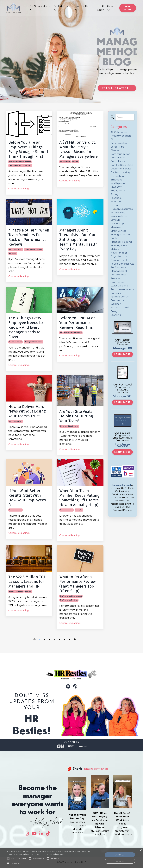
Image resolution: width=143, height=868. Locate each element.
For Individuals (62, 8)
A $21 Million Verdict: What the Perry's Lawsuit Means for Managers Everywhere (78, 149)
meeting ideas (120, 257)
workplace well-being (121, 331)
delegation (118, 181)
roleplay (13, 253)
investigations (119, 225)
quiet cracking (120, 305)
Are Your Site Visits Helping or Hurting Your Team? (76, 416)
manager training (122, 253)
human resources (122, 217)
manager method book (121, 247)
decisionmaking (121, 177)
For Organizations (40, 8)
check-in (116, 152)
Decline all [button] (120, 861)
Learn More (123, 377)
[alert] (71, 858)
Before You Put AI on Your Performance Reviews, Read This (78, 323)
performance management (20, 162)
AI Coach (101, 8)
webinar (116, 325)
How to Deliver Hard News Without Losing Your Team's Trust (27, 411)
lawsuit (75, 162)
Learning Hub (82, 8)
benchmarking (120, 144)
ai (61, 333)
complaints (118, 161)
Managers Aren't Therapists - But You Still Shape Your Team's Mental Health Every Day (78, 240)
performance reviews (33, 249)
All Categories (119, 132)
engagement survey (119, 199)
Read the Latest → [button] (117, 88)
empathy (116, 193)
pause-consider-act (121, 279)
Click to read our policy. (55, 854)
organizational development (120, 271)
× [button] (141, 850)
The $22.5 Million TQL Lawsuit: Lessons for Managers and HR (27, 582)
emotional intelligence (118, 187)
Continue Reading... (19, 189)
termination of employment (20, 165)
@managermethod (96, 769)
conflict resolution (122, 168)
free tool (116, 209)
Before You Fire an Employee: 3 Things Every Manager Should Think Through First (28, 149)
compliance (65, 162)
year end (116, 337)
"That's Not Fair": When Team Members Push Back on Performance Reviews (29, 237)
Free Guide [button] (128, 8)
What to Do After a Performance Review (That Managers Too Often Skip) (78, 584)
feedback (117, 205)
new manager (119, 265)
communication (16, 249)
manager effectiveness (33, 342)
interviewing (118, 221)
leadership (118, 233)
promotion (117, 301)
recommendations (123, 309)
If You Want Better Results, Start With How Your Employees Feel (27, 498)
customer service (122, 173)
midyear (116, 261)
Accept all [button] (120, 855)
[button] (49, 863)
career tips (118, 148)
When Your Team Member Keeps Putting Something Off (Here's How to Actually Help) (79, 498)
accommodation (16, 591)
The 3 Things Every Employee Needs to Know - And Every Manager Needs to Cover (26, 327)
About (110, 8)
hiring (114, 213)
